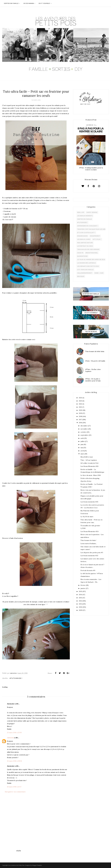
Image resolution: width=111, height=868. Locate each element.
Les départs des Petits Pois (88, 266)
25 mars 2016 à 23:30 (14, 733)
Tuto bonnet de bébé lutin (95, 351)
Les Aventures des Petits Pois (16, 865)
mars (82, 454)
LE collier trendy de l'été (90, 463)
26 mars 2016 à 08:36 (14, 761)
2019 (80, 413)
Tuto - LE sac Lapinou (89, 460)
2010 (80, 607)
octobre (83, 432)
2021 (80, 407)
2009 (81, 610)
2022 (80, 404)
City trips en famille (85, 270)
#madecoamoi (82, 236)
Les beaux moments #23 (89, 556)
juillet (83, 441)
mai (82, 448)
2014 (80, 595)
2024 (80, 398)
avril (82, 451)
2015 (80, 591)
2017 (80, 420)
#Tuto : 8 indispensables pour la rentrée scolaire (91, 169)
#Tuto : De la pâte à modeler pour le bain (93, 380)
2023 (80, 401)
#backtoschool (92, 253)
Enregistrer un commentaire (15, 792)
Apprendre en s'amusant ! (88, 226)
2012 (80, 601)
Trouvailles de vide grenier (88, 249)
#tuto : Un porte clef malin (95, 361)
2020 (81, 410)
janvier (83, 588)
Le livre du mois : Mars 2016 (91, 475)
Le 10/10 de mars (87, 517)
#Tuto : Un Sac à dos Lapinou (93, 370)
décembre (84, 426)
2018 (80, 416)
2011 (80, 604)
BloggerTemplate (37, 865)
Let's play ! (97, 239)
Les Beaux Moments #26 (89, 466)
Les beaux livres (84, 239)
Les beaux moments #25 (89, 502)
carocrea (10, 738)
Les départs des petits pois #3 (92, 553)
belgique (81, 276)
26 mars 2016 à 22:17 (14, 787)
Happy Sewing (92, 212)
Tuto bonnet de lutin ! (88, 540)
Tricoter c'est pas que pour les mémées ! (93, 229)
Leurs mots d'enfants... (89, 544)
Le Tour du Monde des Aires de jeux (91, 260)
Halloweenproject (85, 273)
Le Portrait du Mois (85, 246)
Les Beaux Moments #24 (89, 531)
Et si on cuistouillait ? (86, 233)
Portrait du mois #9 (88, 570)
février (83, 585)
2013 (80, 598)
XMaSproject (95, 236)
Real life (81, 212)
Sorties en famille (85, 219)
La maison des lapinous (87, 263)
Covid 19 (80, 253)
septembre (84, 435)
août (82, 438)
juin (82, 444)
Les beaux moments (85, 216)
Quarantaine (82, 256)
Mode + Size (99, 273)
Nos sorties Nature (85, 243)
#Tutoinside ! (16, 678)
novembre (84, 429)
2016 (80, 423)
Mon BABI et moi (87, 457)
